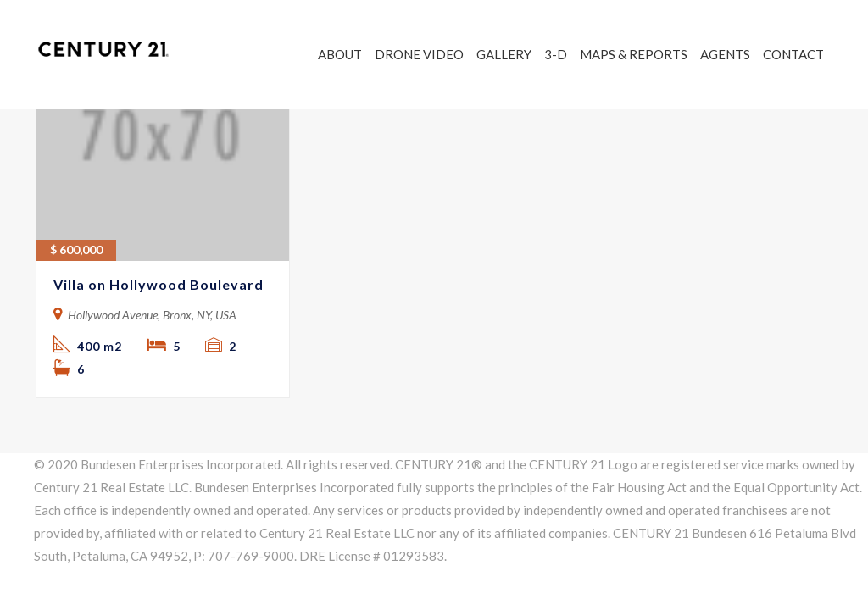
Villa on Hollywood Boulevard (159, 284)
